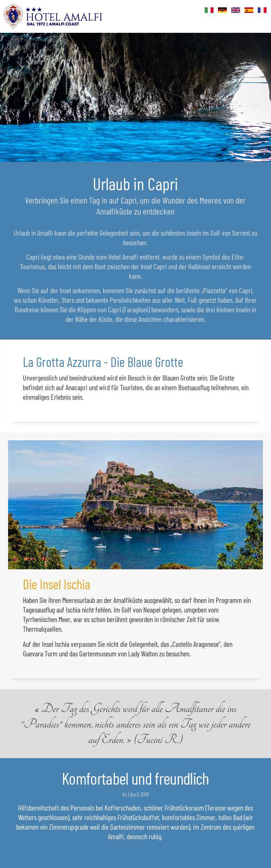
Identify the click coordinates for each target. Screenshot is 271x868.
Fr (263, 11)
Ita (210, 11)
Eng (236, 11)
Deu (223, 11)
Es (249, 11)
